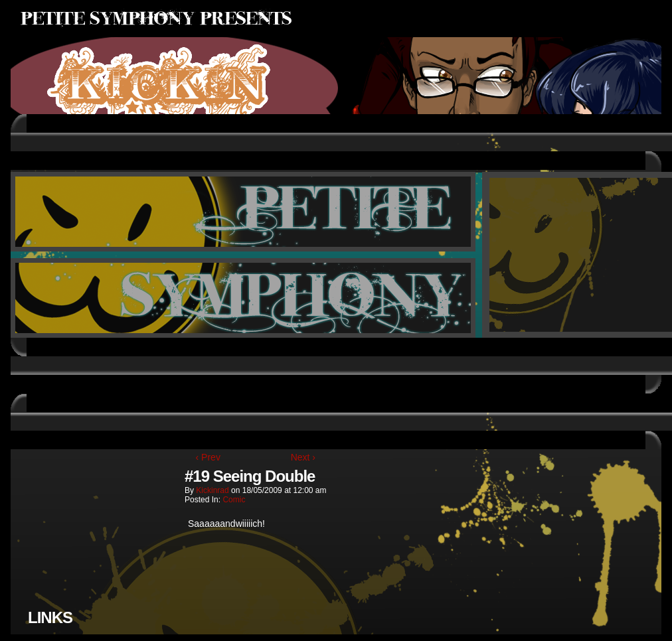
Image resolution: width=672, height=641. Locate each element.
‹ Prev (208, 457)
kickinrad (212, 490)
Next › (303, 457)
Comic (234, 500)
